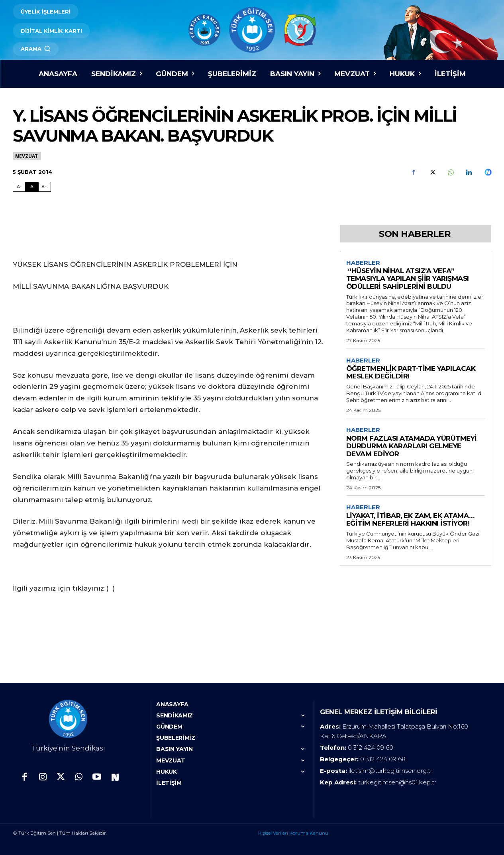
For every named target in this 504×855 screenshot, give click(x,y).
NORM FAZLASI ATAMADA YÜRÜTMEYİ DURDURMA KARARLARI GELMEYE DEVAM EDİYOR (412, 447)
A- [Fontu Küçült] (19, 187)
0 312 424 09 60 (371, 748)
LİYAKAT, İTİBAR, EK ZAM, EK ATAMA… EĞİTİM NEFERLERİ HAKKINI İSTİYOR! (410, 520)
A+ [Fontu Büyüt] (44, 187)
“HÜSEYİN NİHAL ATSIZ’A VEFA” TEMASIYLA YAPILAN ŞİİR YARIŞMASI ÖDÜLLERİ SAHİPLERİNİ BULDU (408, 279)
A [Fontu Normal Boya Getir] (32, 187)
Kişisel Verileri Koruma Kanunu (293, 833)
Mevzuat (27, 156)
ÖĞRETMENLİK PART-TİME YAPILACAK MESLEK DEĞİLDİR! (411, 373)
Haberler (363, 263)
